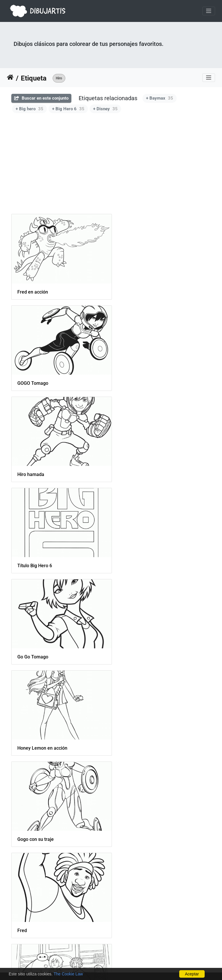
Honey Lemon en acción (146, 463)
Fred (126, 551)
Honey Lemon (136, 639)
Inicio (10, 78)
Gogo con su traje (36, 551)
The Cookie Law (68, 974)
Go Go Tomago (33, 463)
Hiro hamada (31, 376)
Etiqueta (34, 78)
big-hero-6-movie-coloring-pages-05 (55, 639)
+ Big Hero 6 (68, 109)
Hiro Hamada (135, 814)
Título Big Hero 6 (139, 376)
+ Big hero (29, 109)
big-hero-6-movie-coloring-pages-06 (55, 726)
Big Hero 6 (132, 726)
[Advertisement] (111, 168)
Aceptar (192, 974)
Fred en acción (33, 288)
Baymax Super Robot (39, 814)
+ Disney (105, 109)
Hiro (59, 78)
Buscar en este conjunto (41, 98)
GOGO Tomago (137, 288)
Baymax (26, 902)
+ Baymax (160, 98)
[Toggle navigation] (209, 11)
